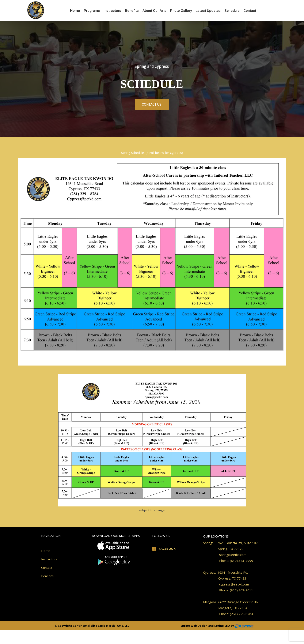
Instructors (49, 559)
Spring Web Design (194, 626)
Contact (47, 568)
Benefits (47, 576)
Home (46, 551)
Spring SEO (222, 626)
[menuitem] (75, 11)
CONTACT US (152, 104)
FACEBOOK (167, 548)
